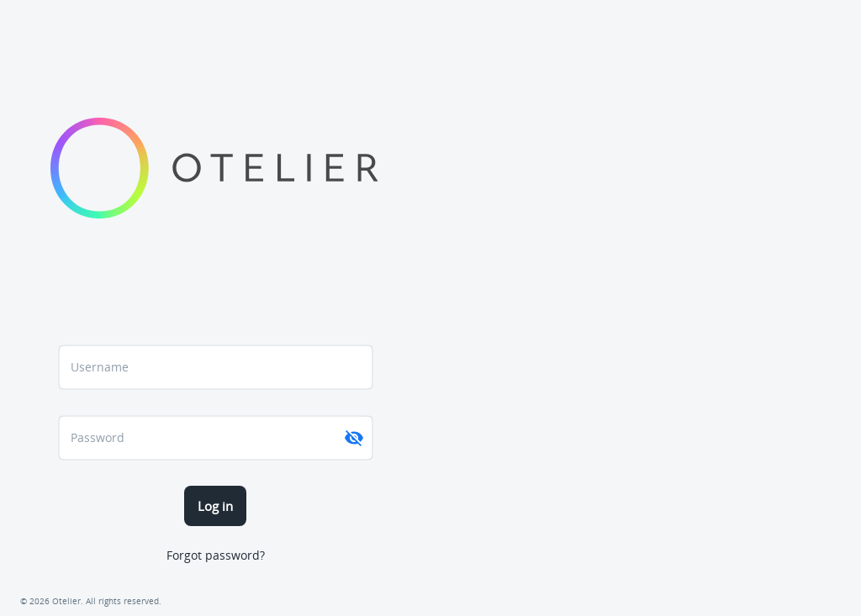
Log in (215, 506)
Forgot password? (216, 555)
